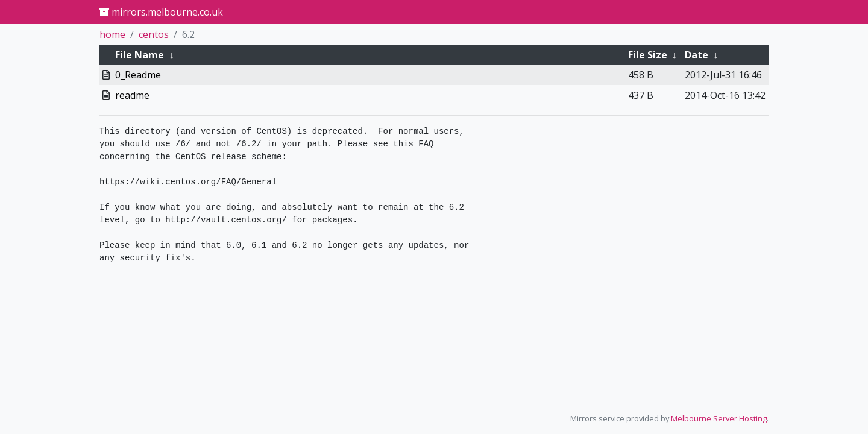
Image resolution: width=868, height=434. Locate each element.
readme (132, 95)
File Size (648, 55)
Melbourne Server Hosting (719, 418)
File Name (140, 55)
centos (154, 34)
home (112, 34)
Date (697, 55)
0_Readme (138, 75)
